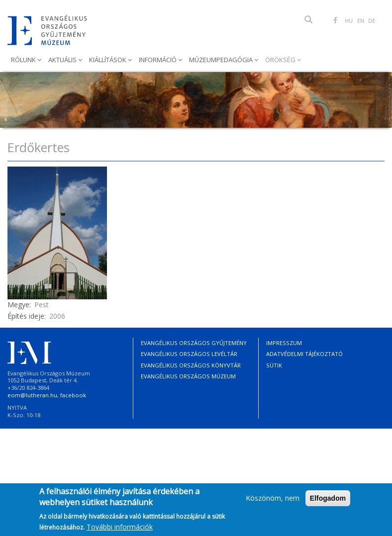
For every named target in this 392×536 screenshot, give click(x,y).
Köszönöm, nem (273, 502)
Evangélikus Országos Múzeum (188, 376)
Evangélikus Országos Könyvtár (191, 365)
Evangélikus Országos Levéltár (189, 354)
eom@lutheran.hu (32, 395)
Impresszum (284, 343)
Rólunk (24, 60)
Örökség (281, 60)
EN (361, 21)
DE (372, 21)
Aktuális (63, 60)
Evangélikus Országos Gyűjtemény (194, 343)
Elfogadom (328, 502)
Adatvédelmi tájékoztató (304, 354)
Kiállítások (108, 60)
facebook (73, 395)
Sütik (274, 365)
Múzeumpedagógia (222, 60)
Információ (158, 60)
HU (349, 21)
